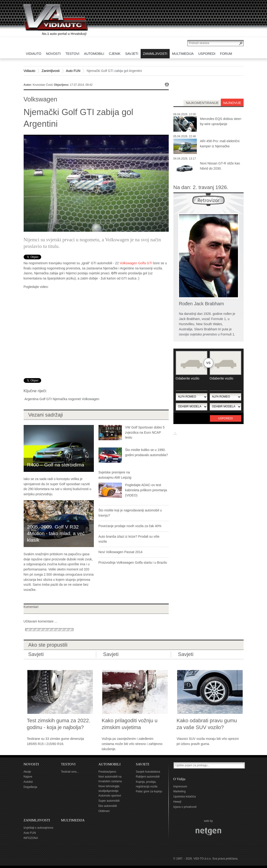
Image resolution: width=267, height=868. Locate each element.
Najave (28, 777)
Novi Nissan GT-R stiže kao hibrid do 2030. (220, 166)
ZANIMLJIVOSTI (37, 820)
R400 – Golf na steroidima (56, 465)
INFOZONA (31, 838)
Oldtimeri (104, 811)
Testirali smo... (70, 772)
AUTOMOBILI (110, 764)
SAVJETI (143, 764)
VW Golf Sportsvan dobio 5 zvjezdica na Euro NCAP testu (145, 432)
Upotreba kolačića (185, 797)
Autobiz (28, 782)
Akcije (27, 772)
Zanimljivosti (51, 71)
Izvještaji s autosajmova (38, 828)
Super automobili (109, 801)
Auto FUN (73, 71)
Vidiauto (29, 71)
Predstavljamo (107, 772)
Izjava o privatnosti (185, 807)
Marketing (180, 791)
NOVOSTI (31, 764)
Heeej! (177, 802)
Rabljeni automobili (148, 777)
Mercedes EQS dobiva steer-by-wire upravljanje (221, 121)
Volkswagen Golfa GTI (136, 263)
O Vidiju (179, 779)
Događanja (30, 787)
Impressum (180, 786)
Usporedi (225, 418)
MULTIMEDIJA (73, 820)
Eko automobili (108, 806)
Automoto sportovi (110, 796)
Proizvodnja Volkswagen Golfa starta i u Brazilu (133, 563)
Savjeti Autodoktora (148, 772)
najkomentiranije (202, 103)
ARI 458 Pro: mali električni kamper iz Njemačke (220, 144)
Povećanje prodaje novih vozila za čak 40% (130, 526)
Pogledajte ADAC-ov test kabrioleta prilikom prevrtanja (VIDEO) (146, 490)
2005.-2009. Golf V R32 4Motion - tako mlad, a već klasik (56, 533)
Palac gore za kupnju (149, 791)
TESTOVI (68, 764)
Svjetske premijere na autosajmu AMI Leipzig (115, 475)
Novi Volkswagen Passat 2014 (121, 552)
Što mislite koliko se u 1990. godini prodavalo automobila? (147, 452)
